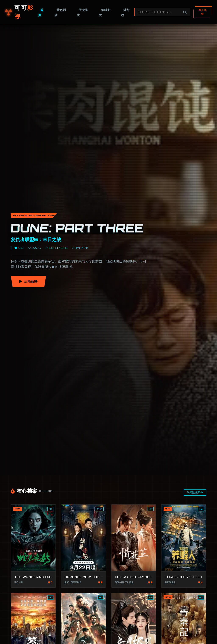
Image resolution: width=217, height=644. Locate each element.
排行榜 (125, 12)
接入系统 (203, 12)
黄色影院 (60, 12)
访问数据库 (195, 492)
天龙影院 (83, 12)
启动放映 (28, 281)
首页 (41, 12)
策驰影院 (105, 12)
